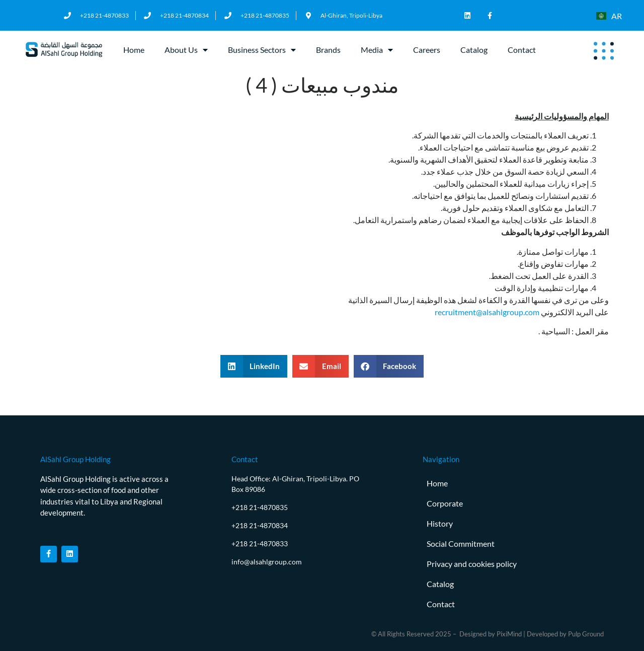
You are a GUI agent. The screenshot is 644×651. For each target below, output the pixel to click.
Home (134, 50)
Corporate (445, 503)
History (440, 523)
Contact (522, 50)
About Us (186, 50)
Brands (328, 50)
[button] (254, 366)
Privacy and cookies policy (472, 564)
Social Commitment (461, 544)
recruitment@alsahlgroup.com (487, 312)
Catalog (474, 50)
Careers (427, 50)
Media (377, 50)
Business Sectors (262, 50)
